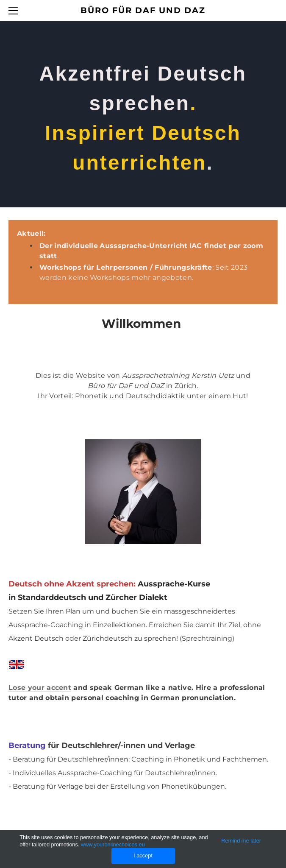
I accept (143, 855)
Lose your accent (40, 688)
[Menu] (15, 11)
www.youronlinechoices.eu (113, 844)
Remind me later (241, 841)
